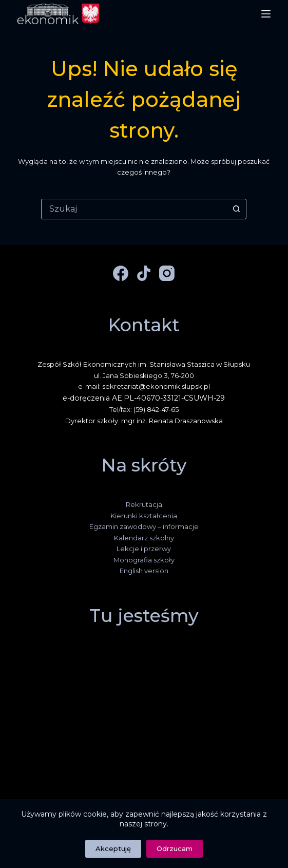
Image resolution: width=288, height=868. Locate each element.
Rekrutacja (144, 504)
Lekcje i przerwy (144, 549)
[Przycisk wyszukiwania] (236, 209)
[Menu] (266, 14)
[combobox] (134, 209)
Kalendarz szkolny (144, 538)
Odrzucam (175, 848)
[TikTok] (144, 273)
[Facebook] (121, 273)
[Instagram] (167, 273)
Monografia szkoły (144, 560)
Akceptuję (113, 848)
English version (144, 571)
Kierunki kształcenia (144, 516)
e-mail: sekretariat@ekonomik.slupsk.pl (144, 386)
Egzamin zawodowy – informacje (144, 526)
